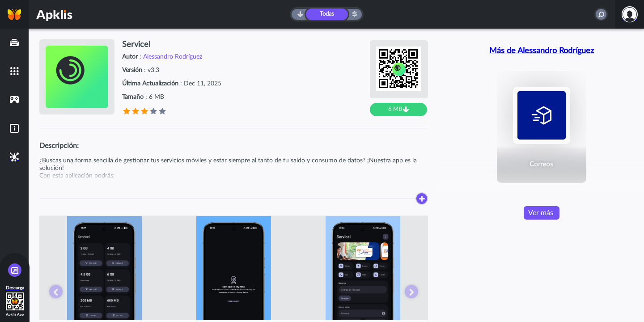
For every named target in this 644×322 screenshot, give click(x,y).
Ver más (541, 213)
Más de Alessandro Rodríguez (542, 51)
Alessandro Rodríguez (173, 57)
